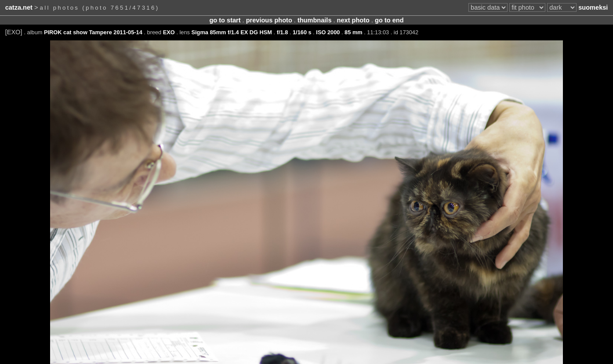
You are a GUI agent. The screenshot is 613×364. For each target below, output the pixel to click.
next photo (353, 20)
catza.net (19, 7)
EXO (169, 32)
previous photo (269, 20)
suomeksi (593, 7)
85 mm (354, 32)
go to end (389, 20)
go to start (225, 20)
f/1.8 (283, 32)
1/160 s (302, 32)
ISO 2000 (328, 32)
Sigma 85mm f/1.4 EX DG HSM (232, 32)
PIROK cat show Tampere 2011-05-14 (93, 32)
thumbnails (315, 20)
